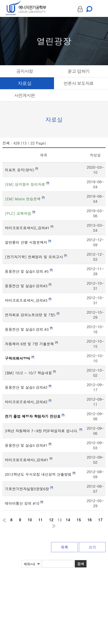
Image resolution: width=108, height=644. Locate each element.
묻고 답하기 (78, 71)
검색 (81, 564)
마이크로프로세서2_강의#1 (29, 228)
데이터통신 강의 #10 (24, 503)
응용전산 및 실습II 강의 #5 (29, 271)
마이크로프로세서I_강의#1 (29, 460)
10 (30, 520)
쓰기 (92, 547)
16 (90, 520)
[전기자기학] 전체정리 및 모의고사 (36, 257)
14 (68, 520)
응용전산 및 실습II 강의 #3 (29, 329)
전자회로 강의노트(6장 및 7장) (32, 315)
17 (100, 520)
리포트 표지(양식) (21, 170)
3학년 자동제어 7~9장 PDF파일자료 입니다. (43, 431)
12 (51, 520)
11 (40, 520)
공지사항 (25, 71)
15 (79, 520)
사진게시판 (25, 95)
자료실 (25, 83)
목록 (64, 547)
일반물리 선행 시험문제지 (28, 242)
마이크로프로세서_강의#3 (28, 300)
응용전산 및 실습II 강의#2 (28, 387)
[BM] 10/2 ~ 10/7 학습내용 (30, 373)
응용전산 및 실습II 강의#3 (28, 286)
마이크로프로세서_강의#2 (28, 402)
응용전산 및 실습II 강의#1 (28, 445)
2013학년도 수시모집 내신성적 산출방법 (40, 474)
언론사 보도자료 (78, 83)
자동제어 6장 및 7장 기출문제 (31, 344)
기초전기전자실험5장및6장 (29, 489)
